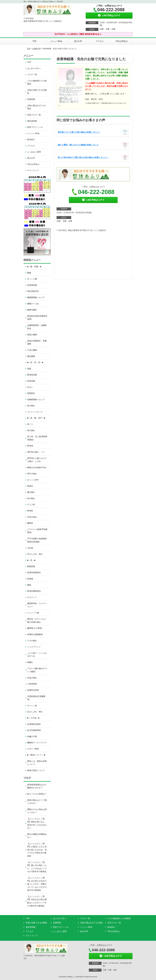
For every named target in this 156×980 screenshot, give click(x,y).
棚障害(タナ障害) (35, 628)
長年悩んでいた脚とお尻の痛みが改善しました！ (79, 132)
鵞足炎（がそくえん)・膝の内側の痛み (37, 621)
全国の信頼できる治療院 (37, 92)
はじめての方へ (34, 68)
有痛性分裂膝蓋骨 (35, 634)
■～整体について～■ (36, 755)
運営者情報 (32, 121)
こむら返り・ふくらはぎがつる (37, 655)
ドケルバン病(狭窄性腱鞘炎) (37, 531)
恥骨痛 (30, 579)
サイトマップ (33, 170)
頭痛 (29, 369)
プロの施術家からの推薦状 (37, 82)
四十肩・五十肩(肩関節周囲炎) (37, 438)
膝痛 (29, 585)
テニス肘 (31, 505)
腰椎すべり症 (33, 304)
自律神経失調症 (34, 724)
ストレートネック (35, 412)
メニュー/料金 (56, 41)
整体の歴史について (36, 770)
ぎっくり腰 (32, 279)
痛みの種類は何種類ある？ (37, 836)
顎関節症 (31, 393)
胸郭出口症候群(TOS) (37, 468)
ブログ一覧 (32, 75)
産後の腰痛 (32, 335)
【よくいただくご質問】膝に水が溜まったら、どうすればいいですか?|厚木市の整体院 (37, 867)
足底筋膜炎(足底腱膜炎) (36, 698)
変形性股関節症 (34, 573)
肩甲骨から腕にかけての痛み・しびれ (37, 460)
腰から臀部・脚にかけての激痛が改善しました (78, 145)
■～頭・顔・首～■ (35, 362)
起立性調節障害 (34, 730)
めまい (30, 387)
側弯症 (30, 486)
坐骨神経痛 (32, 285)
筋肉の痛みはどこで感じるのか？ (37, 802)
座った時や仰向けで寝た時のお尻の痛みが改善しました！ (83, 157)
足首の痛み (32, 678)
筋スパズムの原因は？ (38, 794)
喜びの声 (78, 41)
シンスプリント (34, 647)
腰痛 (29, 273)
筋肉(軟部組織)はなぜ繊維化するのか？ (37, 786)
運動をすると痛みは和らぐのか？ (37, 811)
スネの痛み (32, 641)
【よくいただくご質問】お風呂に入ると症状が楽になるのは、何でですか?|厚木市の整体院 (37, 850)
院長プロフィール (35, 127)
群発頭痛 (31, 381)
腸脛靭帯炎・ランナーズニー (37, 605)
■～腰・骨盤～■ (34, 267)
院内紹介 (31, 139)
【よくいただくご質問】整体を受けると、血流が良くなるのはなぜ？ (37, 823)
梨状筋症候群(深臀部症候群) (37, 318)
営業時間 (31, 99)
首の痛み (31, 406)
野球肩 (30, 446)
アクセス (100, 41)
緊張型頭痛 (32, 375)
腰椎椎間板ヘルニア (36, 297)
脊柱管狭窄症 (33, 291)
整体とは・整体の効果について (37, 763)
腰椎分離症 (32, 310)
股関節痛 (31, 566)
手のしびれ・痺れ (35, 554)
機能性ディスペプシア (37, 743)
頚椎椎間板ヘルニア (36, 400)
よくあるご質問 (34, 152)
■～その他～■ (33, 718)
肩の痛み (31, 430)
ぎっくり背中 (33, 480)
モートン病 (32, 706)
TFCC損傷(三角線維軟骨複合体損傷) (37, 540)
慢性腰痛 (31, 356)
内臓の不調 (32, 736)
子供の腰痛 (32, 350)
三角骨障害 (32, 684)
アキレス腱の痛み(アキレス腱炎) (37, 670)
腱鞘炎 (30, 523)
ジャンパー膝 (33, 613)
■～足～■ (31, 560)
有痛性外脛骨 (33, 690)
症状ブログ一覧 (34, 115)
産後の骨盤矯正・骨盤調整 (37, 342)
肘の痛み (31, 498)
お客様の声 (36, 49)
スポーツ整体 (33, 749)
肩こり (30, 424)
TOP (34, 41)
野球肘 (30, 511)
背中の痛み (32, 474)
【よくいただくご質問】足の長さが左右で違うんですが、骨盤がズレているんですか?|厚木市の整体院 (37, 884)
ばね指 (30, 548)
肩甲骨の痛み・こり (36, 452)
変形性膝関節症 (34, 591)
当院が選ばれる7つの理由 (37, 107)
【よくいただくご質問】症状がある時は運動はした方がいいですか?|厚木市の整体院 (37, 901)
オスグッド (32, 597)
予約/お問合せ (122, 41)
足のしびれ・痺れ (35, 712)
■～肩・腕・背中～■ (36, 418)
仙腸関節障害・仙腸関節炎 (37, 327)
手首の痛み (32, 517)
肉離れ (30, 662)
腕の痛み (31, 492)
